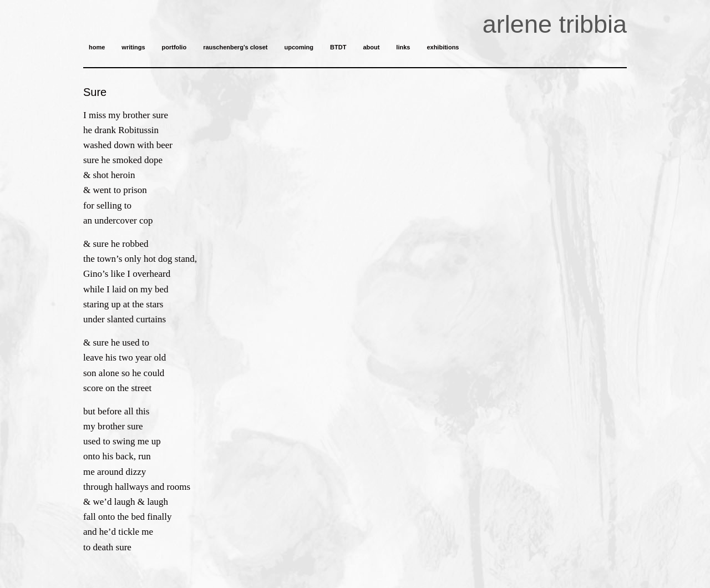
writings (133, 47)
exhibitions (443, 47)
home (97, 47)
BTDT (338, 47)
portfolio (174, 47)
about (371, 47)
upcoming (299, 47)
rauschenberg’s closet (235, 47)
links (403, 47)
